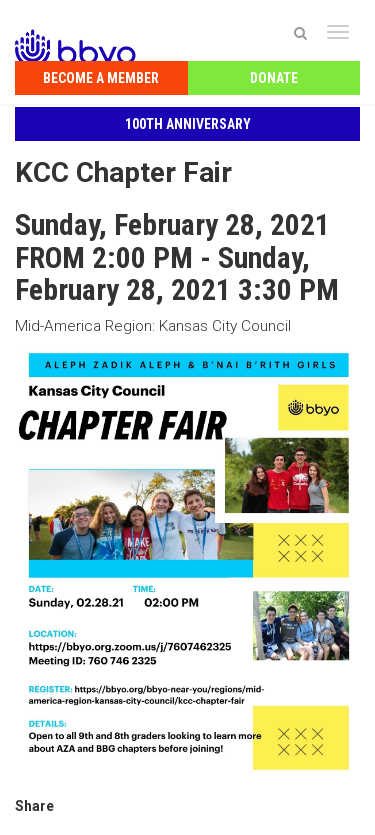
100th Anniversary (188, 124)
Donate (274, 78)
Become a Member (101, 78)
